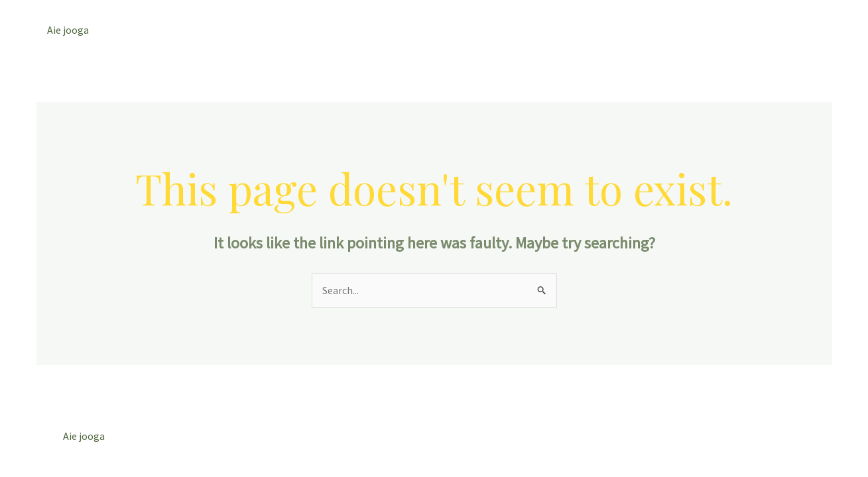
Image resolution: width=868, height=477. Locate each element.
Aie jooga (68, 30)
